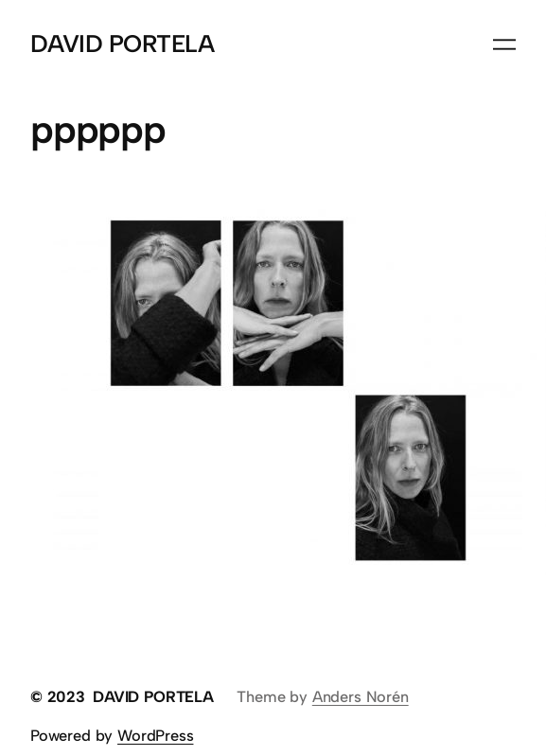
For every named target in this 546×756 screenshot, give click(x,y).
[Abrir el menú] (504, 44)
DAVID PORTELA (122, 44)
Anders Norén (361, 696)
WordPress (155, 735)
